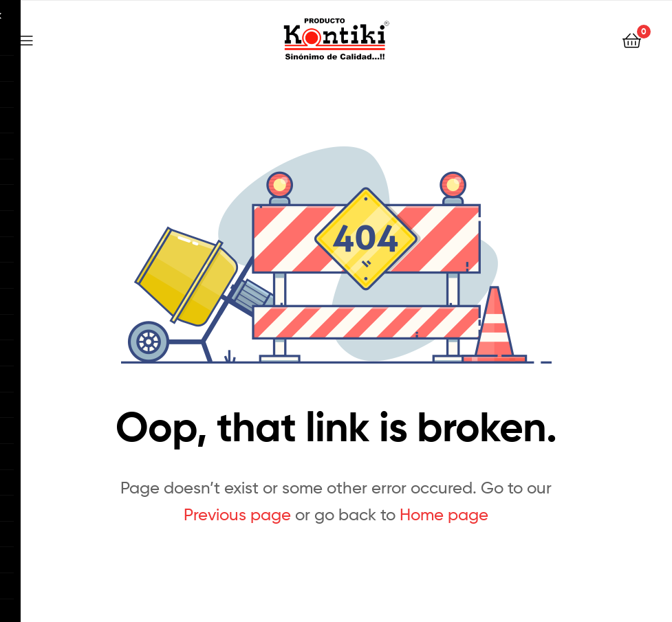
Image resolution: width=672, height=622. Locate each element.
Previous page (237, 514)
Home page (444, 514)
